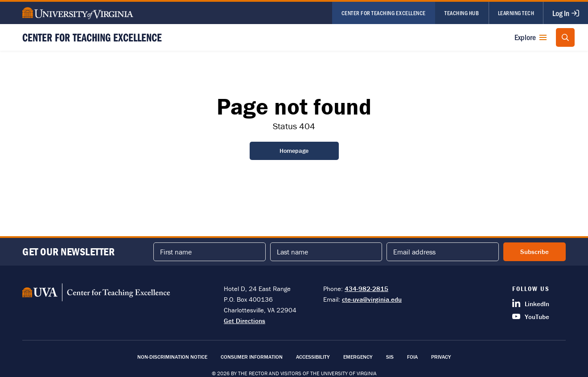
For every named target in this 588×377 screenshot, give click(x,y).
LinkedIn (531, 303)
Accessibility (313, 357)
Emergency (358, 357)
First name (176, 252)
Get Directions (245, 321)
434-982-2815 (366, 289)
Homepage (294, 151)
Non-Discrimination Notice (172, 357)
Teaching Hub (462, 13)
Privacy (441, 357)
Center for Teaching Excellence (384, 13)
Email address (414, 252)
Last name (292, 252)
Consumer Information (252, 357)
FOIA (412, 357)
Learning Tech (516, 13)
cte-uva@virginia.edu (372, 299)
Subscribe (535, 252)
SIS (390, 357)
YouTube (531, 317)
